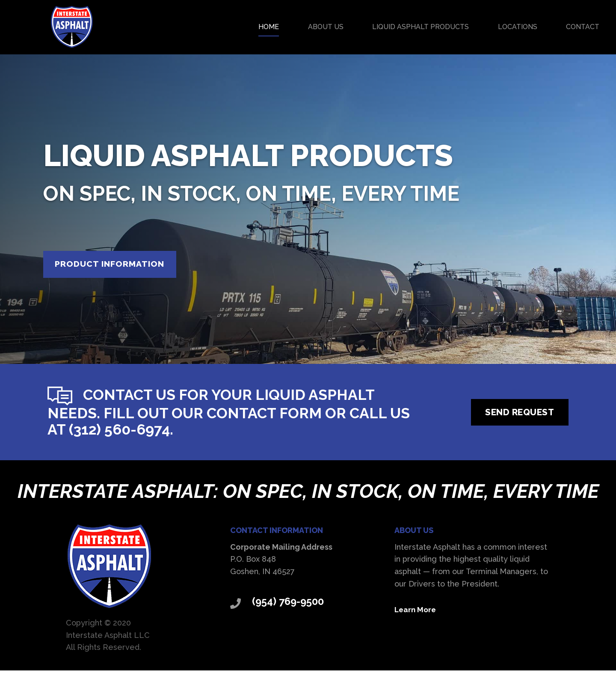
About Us (326, 27)
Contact (583, 27)
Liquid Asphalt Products (421, 27)
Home (269, 27)
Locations (518, 27)
